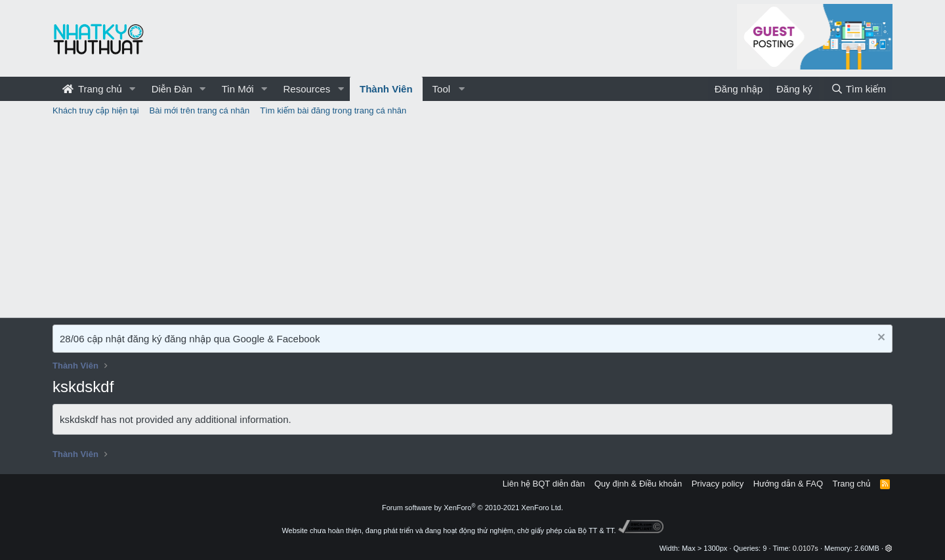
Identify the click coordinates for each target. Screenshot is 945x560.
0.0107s (806, 548)
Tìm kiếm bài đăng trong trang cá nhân (333, 110)
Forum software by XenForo (472, 508)
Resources (306, 89)
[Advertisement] (472, 219)
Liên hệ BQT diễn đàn (544, 484)
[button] (133, 89)
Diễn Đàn (172, 89)
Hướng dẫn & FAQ (788, 484)
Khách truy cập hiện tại (96, 110)
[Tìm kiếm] (858, 89)
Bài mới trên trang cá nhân (200, 110)
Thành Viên (386, 89)
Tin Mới (238, 89)
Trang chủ (92, 89)
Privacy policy (718, 484)
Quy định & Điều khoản (638, 484)
